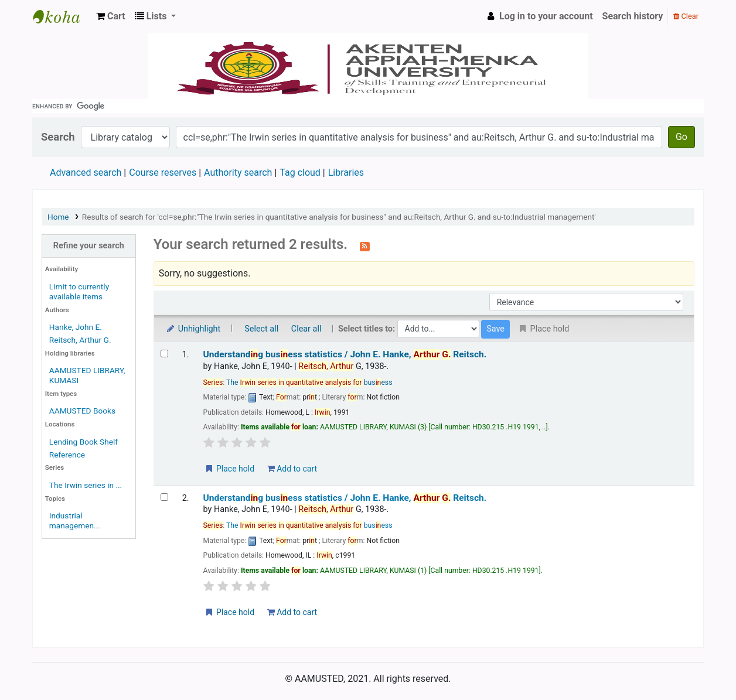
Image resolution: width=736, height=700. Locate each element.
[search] (368, 106)
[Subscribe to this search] (365, 245)
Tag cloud (300, 173)
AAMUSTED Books (82, 411)
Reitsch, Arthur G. (80, 340)
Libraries (346, 173)
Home (58, 217)
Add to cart (292, 469)
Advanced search (86, 173)
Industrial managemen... (75, 520)
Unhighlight (193, 329)
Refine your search (89, 246)
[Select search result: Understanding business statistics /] (164, 354)
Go (682, 137)
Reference (67, 455)
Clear (686, 16)
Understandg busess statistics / (345, 354)
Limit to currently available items (79, 291)
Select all (261, 329)
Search (58, 137)
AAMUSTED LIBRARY (62, 16)
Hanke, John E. (76, 327)
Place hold (229, 469)
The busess (309, 383)
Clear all (306, 329)
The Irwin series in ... (86, 485)
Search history (633, 16)
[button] (111, 16)
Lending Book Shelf (84, 442)
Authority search (238, 173)
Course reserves (163, 173)
